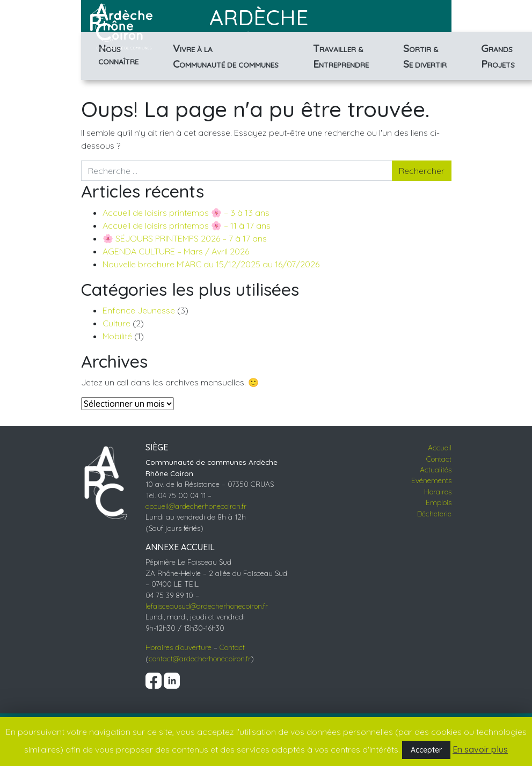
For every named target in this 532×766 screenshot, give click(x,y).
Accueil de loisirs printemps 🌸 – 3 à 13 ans (186, 213)
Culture (116, 323)
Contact (232, 647)
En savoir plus (480, 749)
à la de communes (226, 56)
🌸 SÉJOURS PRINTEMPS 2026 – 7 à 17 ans (185, 238)
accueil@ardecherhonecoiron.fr (196, 506)
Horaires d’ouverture (178, 647)
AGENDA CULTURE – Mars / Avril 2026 (176, 251)
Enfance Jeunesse (139, 310)
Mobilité (117, 336)
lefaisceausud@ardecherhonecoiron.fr (207, 606)
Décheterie (434, 513)
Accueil (440, 447)
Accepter (426, 750)
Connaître (118, 53)
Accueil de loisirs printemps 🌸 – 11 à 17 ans (187, 225)
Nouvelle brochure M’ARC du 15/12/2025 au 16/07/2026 (211, 264)
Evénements (431, 480)
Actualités (436, 469)
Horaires (438, 491)
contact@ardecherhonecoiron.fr (200, 658)
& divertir (425, 56)
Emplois (439, 502)
